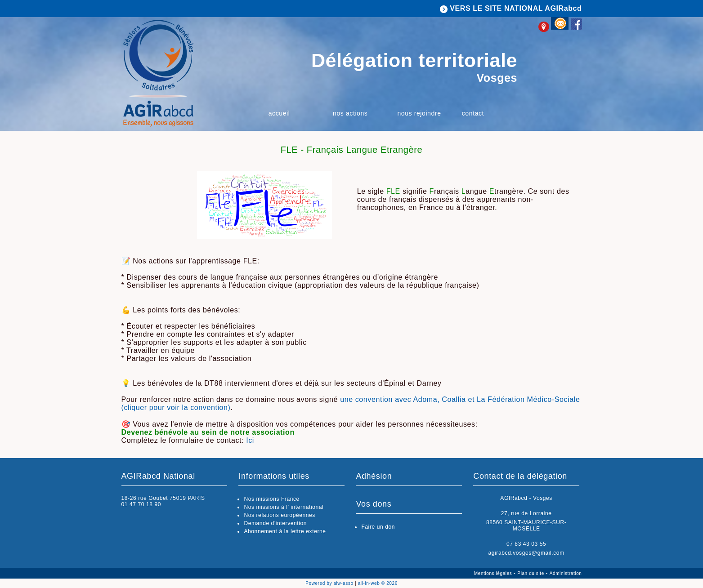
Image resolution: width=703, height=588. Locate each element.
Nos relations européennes (279, 515)
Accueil (279, 113)
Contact (473, 113)
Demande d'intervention (275, 523)
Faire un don (378, 527)
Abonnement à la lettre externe (285, 531)
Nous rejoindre (419, 113)
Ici (250, 440)
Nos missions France (271, 499)
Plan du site (531, 573)
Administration (566, 573)
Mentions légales (494, 573)
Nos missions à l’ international (284, 507)
